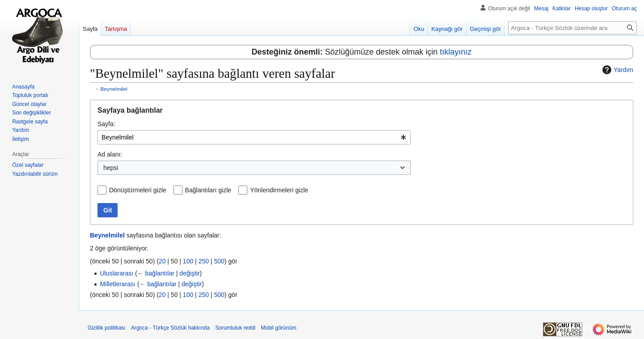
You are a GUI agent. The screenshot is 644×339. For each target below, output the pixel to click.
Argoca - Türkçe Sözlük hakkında (171, 328)
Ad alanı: (110, 154)
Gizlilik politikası (107, 328)
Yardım (617, 70)
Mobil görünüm (278, 328)
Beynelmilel (114, 89)
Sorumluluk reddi (235, 328)
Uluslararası (117, 273)
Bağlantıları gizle (208, 190)
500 (219, 261)
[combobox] (254, 137)
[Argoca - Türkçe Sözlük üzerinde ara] (572, 28)
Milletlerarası (117, 284)
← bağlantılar (156, 273)
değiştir (189, 273)
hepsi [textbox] (111, 168)
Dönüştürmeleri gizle (138, 190)
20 (162, 261)
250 (204, 261)
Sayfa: (106, 124)
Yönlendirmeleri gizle (279, 190)
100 (188, 261)
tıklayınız (456, 52)
